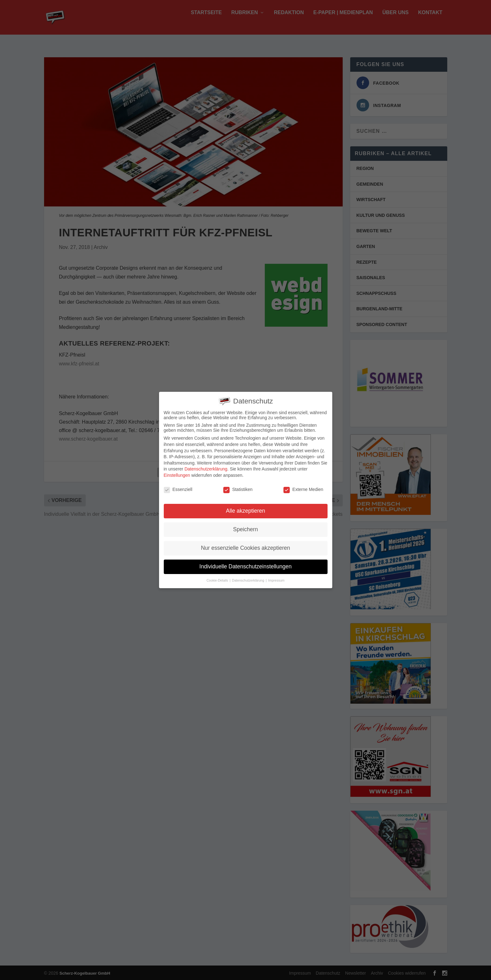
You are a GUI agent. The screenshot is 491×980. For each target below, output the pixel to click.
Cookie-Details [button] (218, 579)
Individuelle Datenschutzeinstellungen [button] (245, 565)
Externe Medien (303, 488)
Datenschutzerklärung (206, 467)
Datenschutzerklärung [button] (249, 579)
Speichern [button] (245, 528)
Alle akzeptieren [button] (245, 510)
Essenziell (178, 488)
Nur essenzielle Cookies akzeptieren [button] (245, 546)
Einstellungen (177, 474)
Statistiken (238, 488)
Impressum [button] (276, 579)
